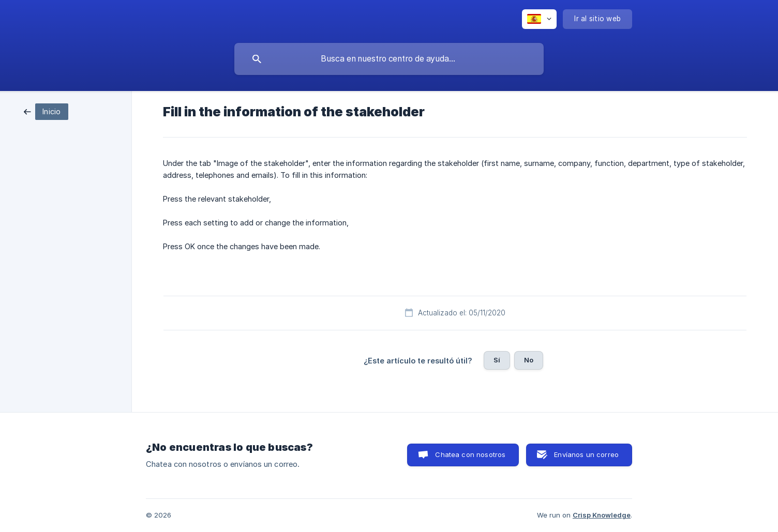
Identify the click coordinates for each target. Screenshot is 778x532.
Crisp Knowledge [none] (602, 515)
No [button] (529, 360)
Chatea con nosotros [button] (470, 454)
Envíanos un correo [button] (586, 454)
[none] (539, 19)
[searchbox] (389, 59)
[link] (46, 111)
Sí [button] (497, 360)
